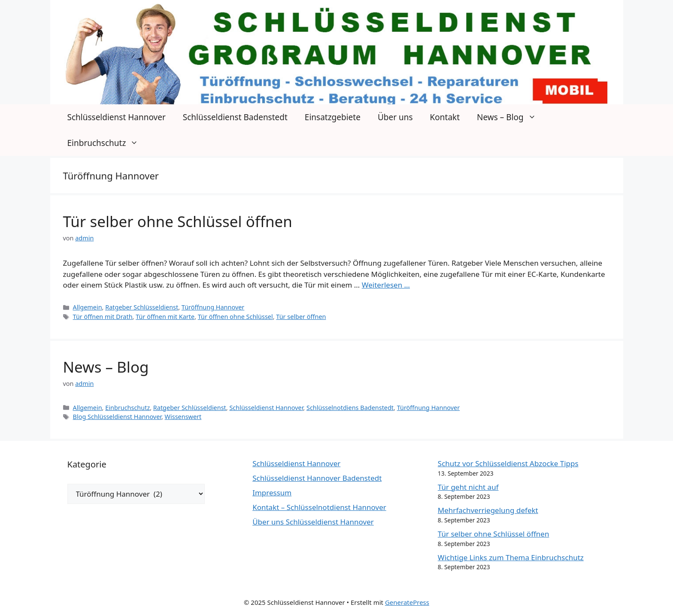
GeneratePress (407, 602)
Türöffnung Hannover (213, 307)
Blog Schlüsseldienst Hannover (117, 417)
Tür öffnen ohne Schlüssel (235, 317)
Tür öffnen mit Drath (103, 317)
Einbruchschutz (107, 143)
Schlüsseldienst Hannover (117, 117)
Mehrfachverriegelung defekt (488, 510)
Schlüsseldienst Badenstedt (235, 117)
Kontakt (445, 117)
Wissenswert (183, 417)
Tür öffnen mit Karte (165, 317)
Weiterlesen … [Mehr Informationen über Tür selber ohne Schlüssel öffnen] (386, 285)
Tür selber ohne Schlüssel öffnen (178, 221)
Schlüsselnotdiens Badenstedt (350, 408)
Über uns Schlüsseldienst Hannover (313, 522)
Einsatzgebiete (333, 117)
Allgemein (88, 307)
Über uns (395, 117)
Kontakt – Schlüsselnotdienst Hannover (319, 507)
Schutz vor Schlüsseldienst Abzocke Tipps (508, 463)
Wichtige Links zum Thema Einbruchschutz (511, 557)
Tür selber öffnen (301, 317)
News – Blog (511, 117)
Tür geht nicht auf (468, 487)
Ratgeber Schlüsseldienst (142, 307)
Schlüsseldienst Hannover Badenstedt (317, 478)
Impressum (272, 493)
